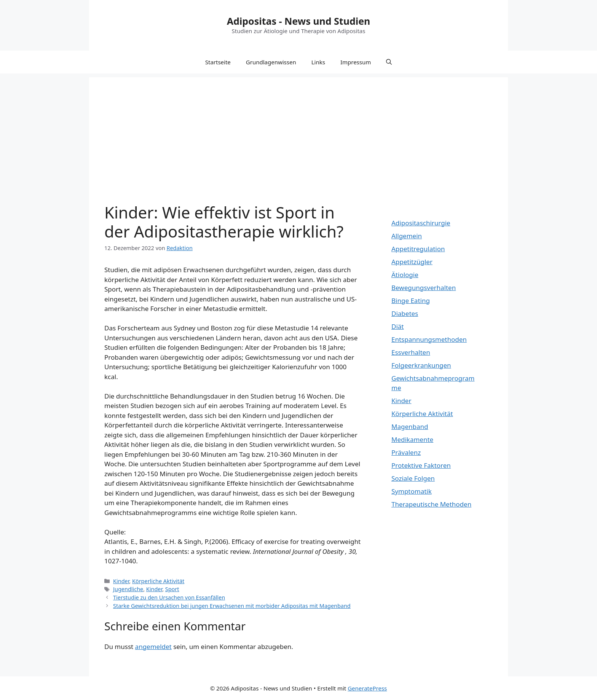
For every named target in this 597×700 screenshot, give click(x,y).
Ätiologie (405, 275)
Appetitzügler (412, 262)
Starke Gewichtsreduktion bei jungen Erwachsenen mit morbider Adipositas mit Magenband (232, 606)
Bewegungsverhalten (424, 288)
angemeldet (153, 647)
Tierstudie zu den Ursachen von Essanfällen (169, 597)
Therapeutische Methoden (431, 504)
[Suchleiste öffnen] (389, 62)
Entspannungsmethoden (429, 339)
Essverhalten (411, 352)
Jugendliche (128, 589)
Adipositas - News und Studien (299, 21)
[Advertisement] (298, 131)
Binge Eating (411, 301)
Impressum (356, 62)
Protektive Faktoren (421, 465)
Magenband (410, 427)
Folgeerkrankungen (421, 365)
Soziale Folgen (413, 478)
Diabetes (405, 313)
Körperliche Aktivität (158, 581)
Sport (172, 589)
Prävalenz (406, 452)
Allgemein (407, 236)
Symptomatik (412, 491)
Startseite (218, 62)
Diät (397, 326)
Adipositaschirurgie (421, 223)
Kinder (121, 581)
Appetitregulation (418, 249)
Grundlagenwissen (271, 62)
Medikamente (412, 439)
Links (318, 62)
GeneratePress (367, 688)
